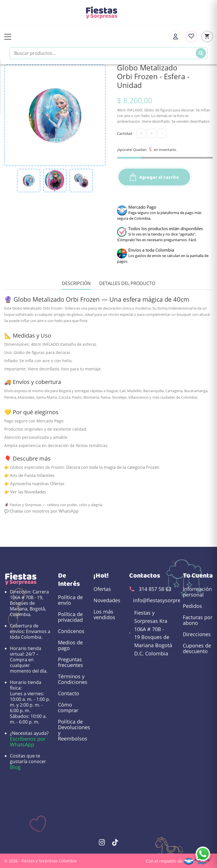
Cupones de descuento (197, 648)
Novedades (107, 600)
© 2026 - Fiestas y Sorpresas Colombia (40, 861)
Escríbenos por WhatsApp (28, 742)
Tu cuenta (198, 576)
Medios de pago (70, 645)
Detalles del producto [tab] (127, 283)
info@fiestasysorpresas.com (167, 600)
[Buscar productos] (108, 53)
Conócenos (71, 631)
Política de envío (70, 600)
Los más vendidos (104, 614)
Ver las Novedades (28, 492)
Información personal (197, 592)
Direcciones (197, 634)
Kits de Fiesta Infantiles (32, 475)
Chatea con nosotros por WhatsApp (44, 511)
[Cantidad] (141, 133)
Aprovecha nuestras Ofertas (37, 483)
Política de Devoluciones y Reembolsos (73, 730)
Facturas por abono (198, 620)
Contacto (69, 693)
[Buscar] (201, 53)
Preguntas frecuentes (70, 662)
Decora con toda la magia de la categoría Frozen (113, 467)
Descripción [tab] (76, 283)
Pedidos (192, 606)
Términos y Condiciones (73, 679)
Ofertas (102, 589)
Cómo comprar (68, 707)
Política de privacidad (70, 617)
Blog (15, 767)
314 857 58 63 (155, 589)
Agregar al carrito (154, 177)
